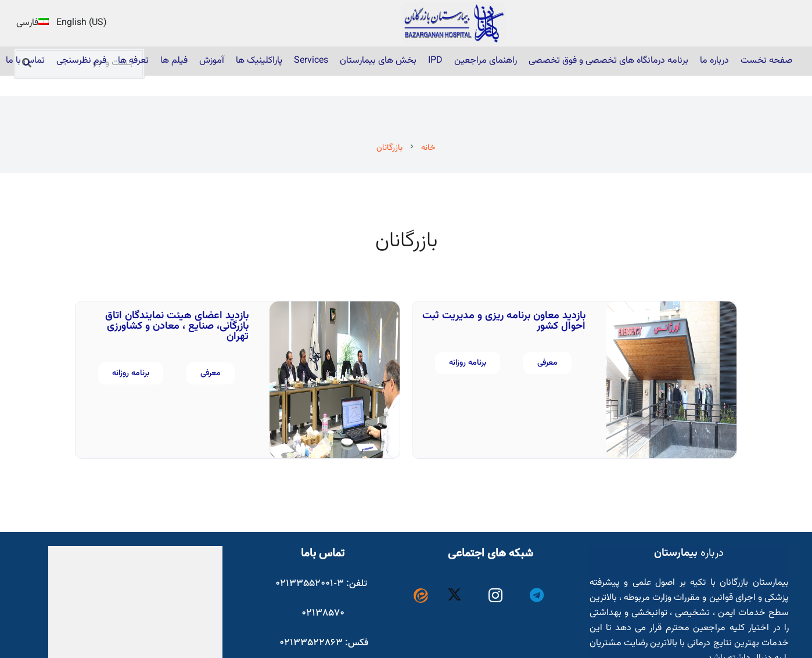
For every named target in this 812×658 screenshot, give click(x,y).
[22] (454, 24)
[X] (454, 596)
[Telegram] (536, 596)
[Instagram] (496, 596)
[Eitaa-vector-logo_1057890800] (421, 596)
